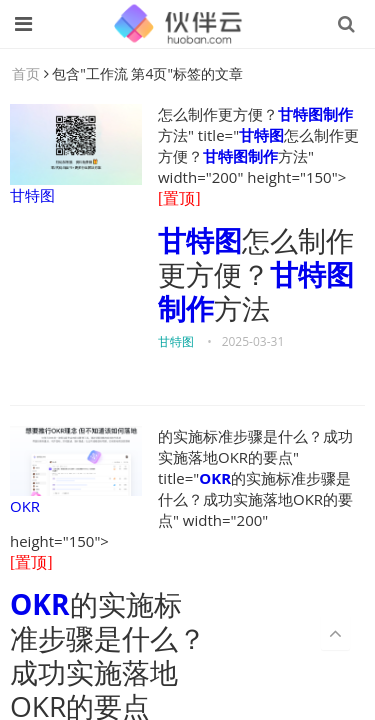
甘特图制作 (315, 114)
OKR (76, 471)
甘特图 (76, 154)
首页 (26, 73)
